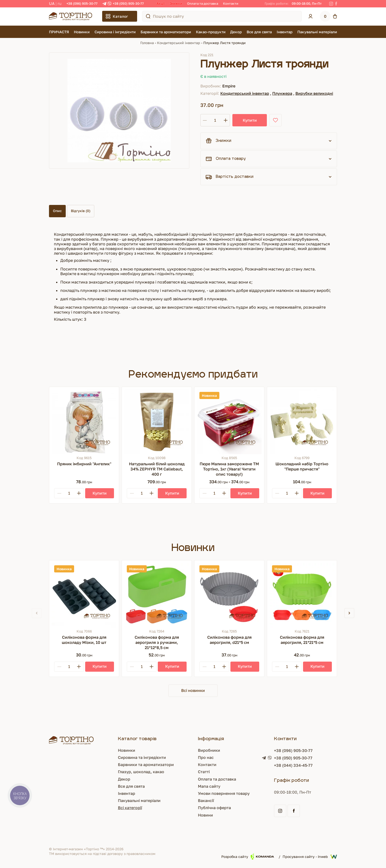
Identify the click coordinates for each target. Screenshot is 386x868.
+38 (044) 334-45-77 (293, 765)
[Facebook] (336, 4)
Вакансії (206, 801)
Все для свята (259, 32)
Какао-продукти (211, 32)
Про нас (206, 757)
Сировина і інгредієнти (115, 32)
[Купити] (100, 493)
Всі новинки (193, 690)
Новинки (82, 32)
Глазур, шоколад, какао (141, 772)
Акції (161, 3)
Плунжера (282, 93)
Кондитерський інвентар (179, 43)
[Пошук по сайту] (148, 16)
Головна (147, 43)
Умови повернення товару (224, 793)
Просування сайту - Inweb (310, 857)
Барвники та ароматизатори (166, 32)
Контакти (231, 3)
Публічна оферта (214, 808)
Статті (204, 772)
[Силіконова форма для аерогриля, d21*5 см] (229, 595)
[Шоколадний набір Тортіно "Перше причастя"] (302, 422)
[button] (349, 613)
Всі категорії (130, 808)
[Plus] (79, 493)
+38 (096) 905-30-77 (82, 3)
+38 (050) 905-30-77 (128, 3)
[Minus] (59, 493)
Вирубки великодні (314, 93)
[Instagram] (331, 4)
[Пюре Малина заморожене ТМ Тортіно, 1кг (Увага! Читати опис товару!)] (229, 422)
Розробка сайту (248, 857)
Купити (250, 120)
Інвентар (285, 32)
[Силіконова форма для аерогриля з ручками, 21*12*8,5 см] (157, 595)
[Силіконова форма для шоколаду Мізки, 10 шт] (84, 595)
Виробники (209, 750)
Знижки (176, 3)
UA (52, 3)
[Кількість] (215, 120)
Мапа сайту (209, 786)
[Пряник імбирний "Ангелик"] (84, 422)
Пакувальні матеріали (317, 32)
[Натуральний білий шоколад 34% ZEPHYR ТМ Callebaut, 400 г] (157, 422)
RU (60, 3)
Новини (205, 815)
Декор (236, 32)
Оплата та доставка (203, 3)
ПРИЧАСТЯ (59, 32)
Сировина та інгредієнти (142, 757)
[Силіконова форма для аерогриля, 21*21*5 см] (302, 595)
